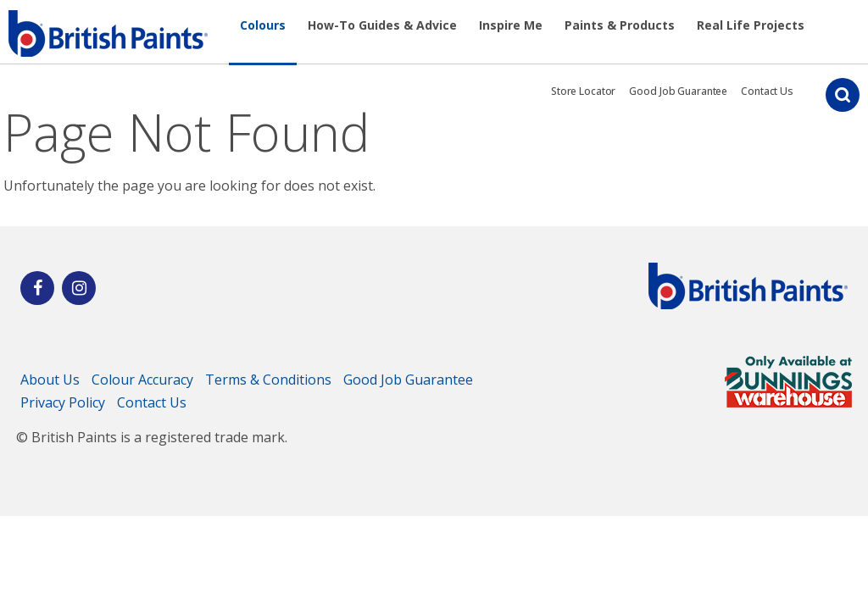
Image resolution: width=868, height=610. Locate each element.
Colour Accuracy (142, 380)
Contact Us (767, 91)
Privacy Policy (63, 402)
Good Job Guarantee (678, 91)
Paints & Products (620, 25)
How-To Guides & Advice (382, 25)
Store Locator (583, 91)
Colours (263, 25)
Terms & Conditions (268, 380)
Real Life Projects (751, 25)
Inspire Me (511, 25)
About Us (50, 380)
